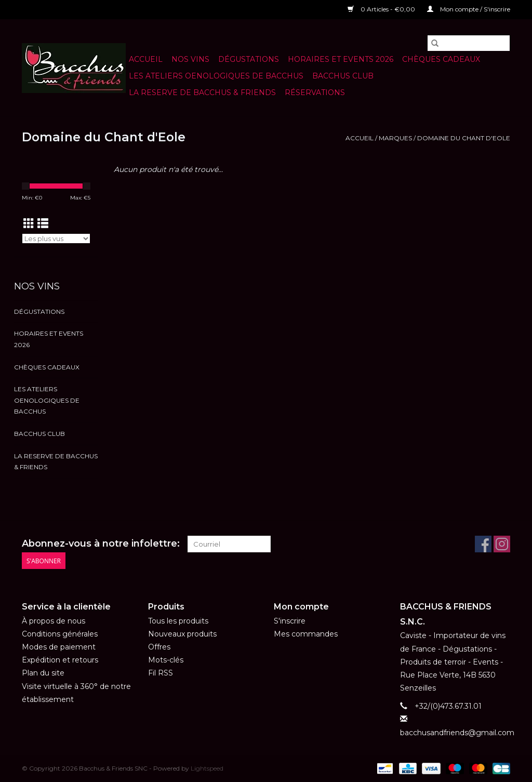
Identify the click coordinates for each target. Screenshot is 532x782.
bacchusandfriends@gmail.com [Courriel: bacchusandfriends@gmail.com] (457, 733)
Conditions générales (60, 634)
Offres (159, 647)
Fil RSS (161, 673)
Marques (395, 138)
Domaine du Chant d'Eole (464, 138)
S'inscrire (290, 621)
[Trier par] (56, 238)
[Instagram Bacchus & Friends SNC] (502, 544)
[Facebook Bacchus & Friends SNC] (483, 544)
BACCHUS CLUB (343, 76)
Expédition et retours (60, 660)
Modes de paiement (59, 647)
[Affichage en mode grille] (29, 224)
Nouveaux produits (182, 634)
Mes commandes (306, 634)
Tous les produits (178, 621)
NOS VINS (190, 59)
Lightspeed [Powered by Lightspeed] (207, 768)
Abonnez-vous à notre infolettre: (101, 544)
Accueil (146, 59)
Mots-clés (166, 660)
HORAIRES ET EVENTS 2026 (341, 59)
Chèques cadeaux (441, 59)
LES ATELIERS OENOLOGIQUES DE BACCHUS (216, 76)
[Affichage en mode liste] (43, 224)
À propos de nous (54, 621)
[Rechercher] (469, 43)
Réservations (315, 92)
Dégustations (249, 59)
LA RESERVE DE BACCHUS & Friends (202, 92)
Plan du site (43, 673)
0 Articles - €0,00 (382, 9)
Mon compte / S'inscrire (469, 9)
